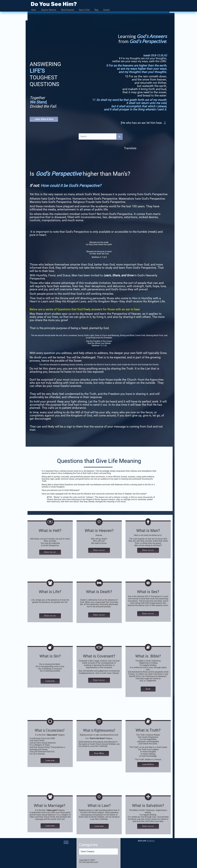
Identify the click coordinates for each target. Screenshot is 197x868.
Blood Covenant (68, 10)
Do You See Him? (54, 4)
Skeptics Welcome (49, 10)
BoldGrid (151, 841)
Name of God (84, 10)
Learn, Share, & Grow (44, 119)
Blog (96, 10)
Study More (99, 753)
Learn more (50, 681)
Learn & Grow (148, 764)
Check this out (50, 552)
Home (34, 10)
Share (148, 689)
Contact (106, 10)
